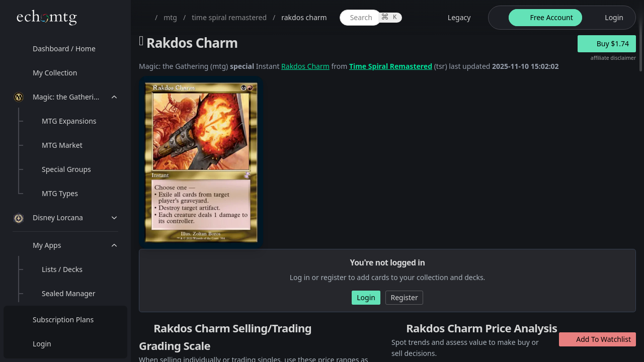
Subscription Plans (63, 320)
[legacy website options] (453, 18)
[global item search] (360, 18)
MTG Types (60, 193)
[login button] (608, 18)
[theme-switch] (497, 18)
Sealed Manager (69, 293)
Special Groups (66, 169)
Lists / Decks (62, 269)
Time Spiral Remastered (391, 66)
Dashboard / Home (64, 49)
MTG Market (62, 145)
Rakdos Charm (305, 66)
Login (42, 344)
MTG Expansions (69, 121)
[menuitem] (65, 49)
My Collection (55, 73)
